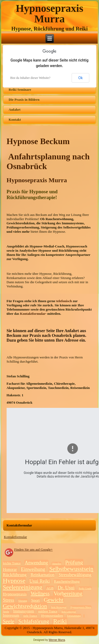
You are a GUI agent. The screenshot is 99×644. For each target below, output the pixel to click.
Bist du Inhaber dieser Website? (30, 78)
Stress (9, 600)
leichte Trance (12, 563)
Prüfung (74, 562)
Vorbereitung (68, 594)
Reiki (60, 621)
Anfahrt (15, 110)
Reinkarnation (43, 575)
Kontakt (15, 120)
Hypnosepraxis (15, 594)
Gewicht (54, 600)
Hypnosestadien (52, 615)
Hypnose (14, 581)
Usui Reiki (40, 581)
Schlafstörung (34, 621)
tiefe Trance (30, 616)
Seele (6, 611)
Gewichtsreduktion (25, 606)
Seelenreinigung (23, 587)
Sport (36, 600)
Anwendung (36, 563)
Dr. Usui (66, 588)
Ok (81, 78)
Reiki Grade (85, 588)
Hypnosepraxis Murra (50, 14)
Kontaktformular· (34, 314)
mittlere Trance (48, 611)
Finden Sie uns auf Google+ (34, 549)
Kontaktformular (15, 537)
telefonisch (64, 301)
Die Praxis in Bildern (24, 100)
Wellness (40, 594)
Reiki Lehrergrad (69, 612)
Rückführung (15, 575)
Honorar (10, 569)
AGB (50, 588)
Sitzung (23, 601)
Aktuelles (57, 564)
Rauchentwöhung (67, 582)
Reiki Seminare (20, 90)
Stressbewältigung (75, 575)
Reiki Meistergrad (59, 607)
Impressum (11, 615)
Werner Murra (57, 640)
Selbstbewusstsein (71, 569)
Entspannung (74, 616)
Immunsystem (24, 611)
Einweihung (33, 569)
